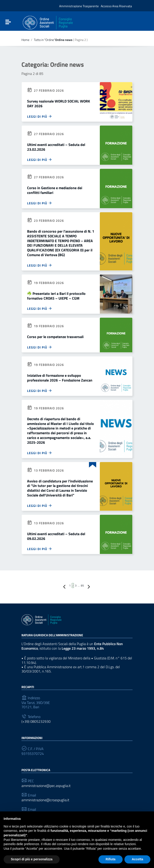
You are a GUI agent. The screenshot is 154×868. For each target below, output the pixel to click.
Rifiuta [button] (111, 859)
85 (82, 585)
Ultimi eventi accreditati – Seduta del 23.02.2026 (56, 147)
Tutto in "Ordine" (44, 40)
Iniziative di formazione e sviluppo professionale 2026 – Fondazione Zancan (60, 378)
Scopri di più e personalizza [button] (32, 859)
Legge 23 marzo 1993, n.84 (86, 648)
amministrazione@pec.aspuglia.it (46, 786)
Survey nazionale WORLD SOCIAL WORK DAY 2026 (58, 104)
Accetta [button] (137, 859)
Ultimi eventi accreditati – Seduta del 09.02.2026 (56, 536)
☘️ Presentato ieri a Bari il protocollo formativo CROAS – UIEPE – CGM (56, 296)
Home (25, 40)
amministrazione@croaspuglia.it (45, 800)
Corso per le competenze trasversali (55, 337)
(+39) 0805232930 (36, 721)
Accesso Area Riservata (116, 6)
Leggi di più (40, 116)
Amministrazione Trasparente (79, 6)
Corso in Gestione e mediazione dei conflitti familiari (55, 190)
